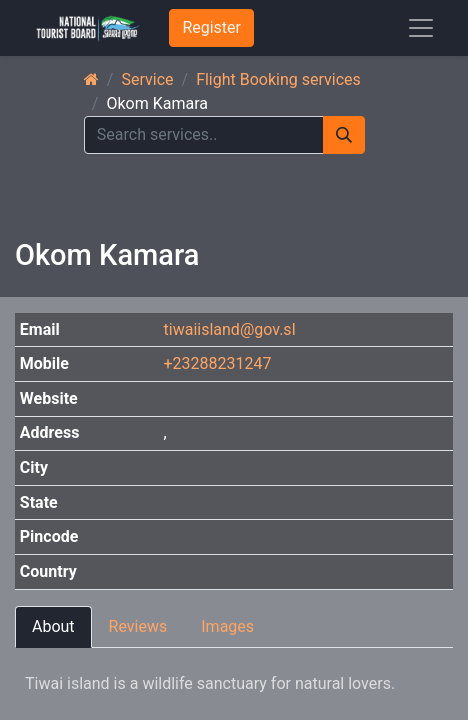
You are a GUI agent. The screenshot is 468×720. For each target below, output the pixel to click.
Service (147, 79)
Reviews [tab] (138, 626)
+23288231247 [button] (218, 363)
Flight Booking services (278, 79)
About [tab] (53, 626)
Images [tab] (227, 626)
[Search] (344, 135)
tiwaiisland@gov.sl (230, 329)
